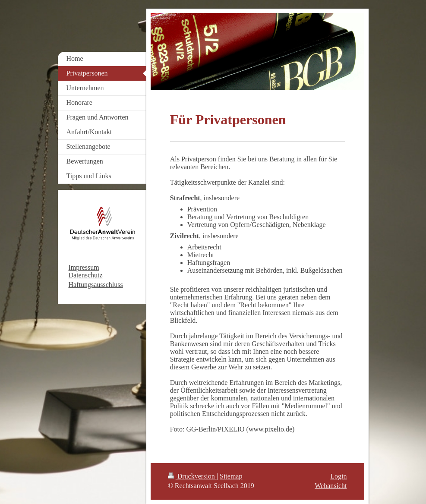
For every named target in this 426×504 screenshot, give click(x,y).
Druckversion (192, 476)
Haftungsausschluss (96, 285)
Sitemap (231, 476)
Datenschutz (86, 275)
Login (338, 476)
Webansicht (331, 486)
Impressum (84, 267)
